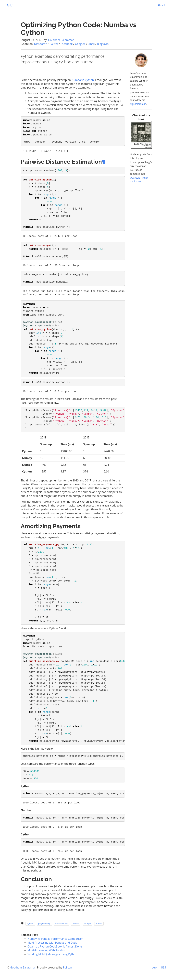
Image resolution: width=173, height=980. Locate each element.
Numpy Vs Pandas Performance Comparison (55, 939)
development (61, 924)
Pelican (67, 967)
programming (44, 924)
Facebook (66, 44)
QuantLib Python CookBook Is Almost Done (55, 946)
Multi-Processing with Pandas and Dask (52, 943)
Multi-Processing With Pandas (46, 950)
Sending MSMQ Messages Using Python (52, 954)
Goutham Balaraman (61, 40)
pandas (76, 924)
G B (10, 5)
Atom (156, 967)
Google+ (80, 44)
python (30, 924)
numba (99, 924)
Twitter (54, 44)
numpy (87, 924)
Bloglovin (103, 44)
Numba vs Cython (83, 80)
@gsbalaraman (138, 104)
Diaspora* (41, 44)
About (161, 5)
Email (91, 44)
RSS (164, 967)
